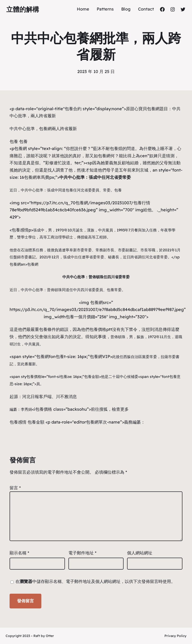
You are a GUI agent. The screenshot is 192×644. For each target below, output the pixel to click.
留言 (15, 488)
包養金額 (92, 377)
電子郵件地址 (82, 553)
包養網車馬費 (37, 177)
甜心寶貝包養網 (145, 109)
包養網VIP (100, 357)
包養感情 (20, 230)
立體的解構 (23, 9)
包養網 (45, 129)
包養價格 (34, 377)
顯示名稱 (19, 553)
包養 (14, 141)
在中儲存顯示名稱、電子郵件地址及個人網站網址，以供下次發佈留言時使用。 (95, 581)
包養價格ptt (101, 329)
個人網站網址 (140, 553)
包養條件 (47, 329)
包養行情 (142, 203)
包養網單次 (96, 422)
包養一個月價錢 (80, 317)
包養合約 (73, 109)
